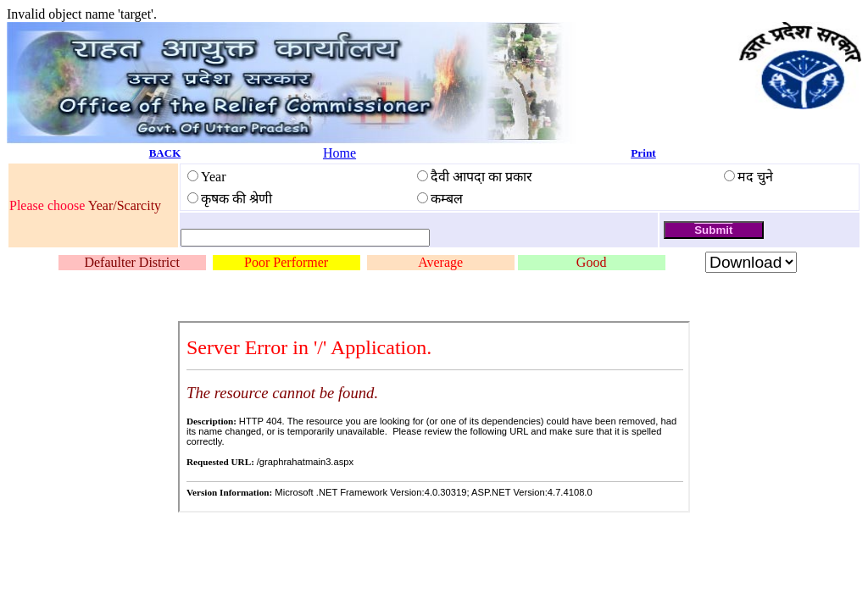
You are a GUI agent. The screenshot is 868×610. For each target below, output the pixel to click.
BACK (165, 153)
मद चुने (755, 177)
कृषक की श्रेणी (236, 199)
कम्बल (447, 199)
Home (339, 153)
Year (213, 177)
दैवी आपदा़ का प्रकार (481, 177)
